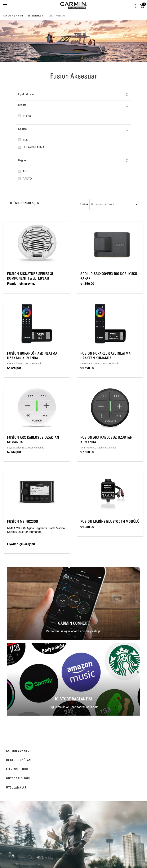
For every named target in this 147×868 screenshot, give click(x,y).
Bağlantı (23, 160)
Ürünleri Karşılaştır (25, 203)
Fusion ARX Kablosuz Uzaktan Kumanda (33, 440)
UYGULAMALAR (16, 787)
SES (25, 140)
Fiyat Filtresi (26, 94)
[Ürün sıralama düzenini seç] (115, 204)
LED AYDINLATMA (34, 147)
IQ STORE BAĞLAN (19, 760)
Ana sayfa (8, 16)
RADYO (27, 179)
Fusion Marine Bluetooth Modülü (110, 521)
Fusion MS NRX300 (23, 521)
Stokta (22, 105)
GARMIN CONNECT (19, 751)
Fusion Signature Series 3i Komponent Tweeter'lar (30, 276)
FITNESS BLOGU (17, 769)
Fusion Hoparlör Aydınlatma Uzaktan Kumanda (32, 356)
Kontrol (23, 129)
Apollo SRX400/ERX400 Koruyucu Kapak (109, 276)
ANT (25, 171)
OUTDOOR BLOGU (18, 778)
